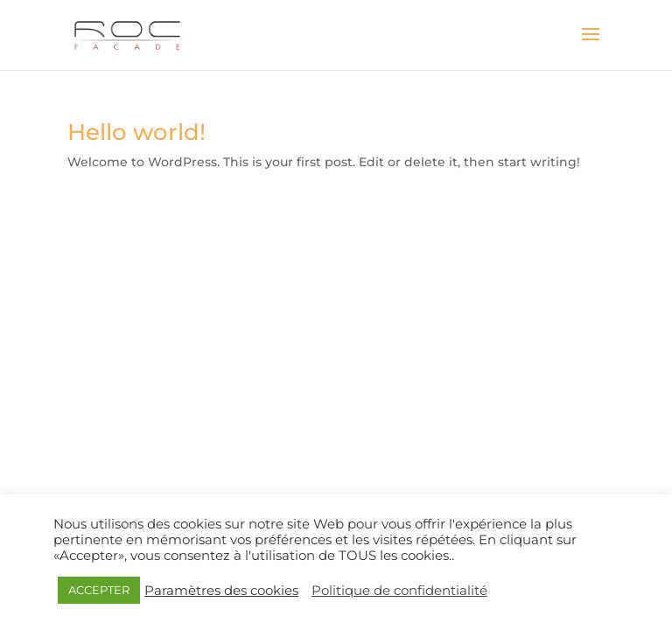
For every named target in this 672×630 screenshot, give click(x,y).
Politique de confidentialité (399, 591)
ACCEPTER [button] (99, 590)
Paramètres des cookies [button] (221, 591)
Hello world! (136, 132)
